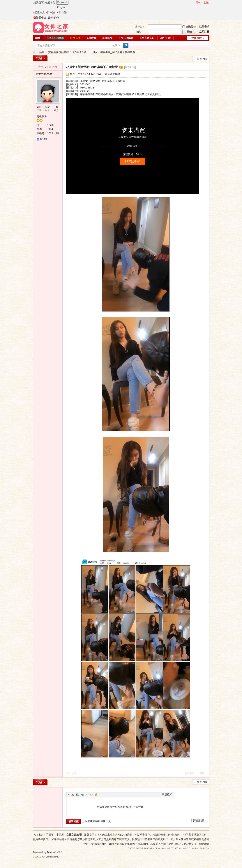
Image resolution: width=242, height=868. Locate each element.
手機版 (50, 835)
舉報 (202, 773)
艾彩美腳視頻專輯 (59, 52)
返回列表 (202, 59)
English (62, 7)
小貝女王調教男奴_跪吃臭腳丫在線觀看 (112, 52)
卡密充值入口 (147, 38)
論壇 (38, 38)
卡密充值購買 (126, 38)
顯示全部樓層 (112, 74)
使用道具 (189, 773)
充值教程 (91, 38)
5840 (48, 107)
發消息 (44, 139)
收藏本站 (50, 3)
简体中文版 (202, 3)
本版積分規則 (198, 820)
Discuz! (52, 852)
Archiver (39, 835)
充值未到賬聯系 (55, 38)
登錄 (128, 807)
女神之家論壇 (34, 52)
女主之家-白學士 (45, 74)
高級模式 (167, 794)
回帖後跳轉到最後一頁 (96, 821)
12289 (51, 125)
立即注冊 (204, 32)
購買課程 (133, 161)
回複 (73, 773)
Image (77, 794)
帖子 (115, 46)
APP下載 (166, 38)
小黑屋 (60, 835)
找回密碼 (204, 27)
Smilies (96, 794)
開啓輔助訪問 (194, 3)
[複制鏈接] (130, 67)
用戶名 (139, 27)
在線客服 (107, 38)
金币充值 (75, 38)
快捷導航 (197, 38)
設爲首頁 (39, 3)
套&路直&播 (79, 52)
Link (82, 794)
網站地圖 (204, 844)
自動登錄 (189, 27)
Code (91, 794)
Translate (62, 2)
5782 (39, 107)
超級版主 (42, 116)
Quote (87, 794)
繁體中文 (39, 12)
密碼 (138, 32)
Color (73, 794)
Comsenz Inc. (52, 857)
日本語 (51, 12)
